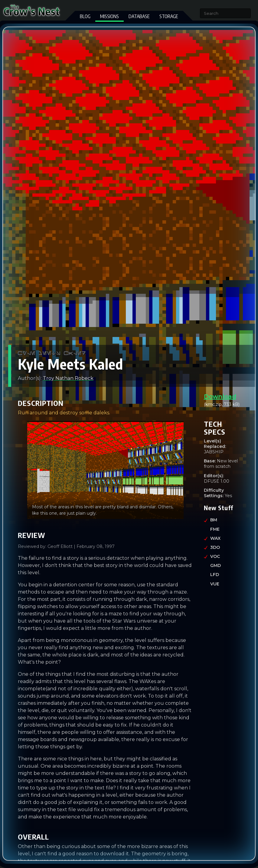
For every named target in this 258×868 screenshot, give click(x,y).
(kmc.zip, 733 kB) (222, 400)
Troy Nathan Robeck (68, 378)
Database (139, 16)
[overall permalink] (15, 835)
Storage (169, 16)
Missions (109, 16)
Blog (85, 16)
